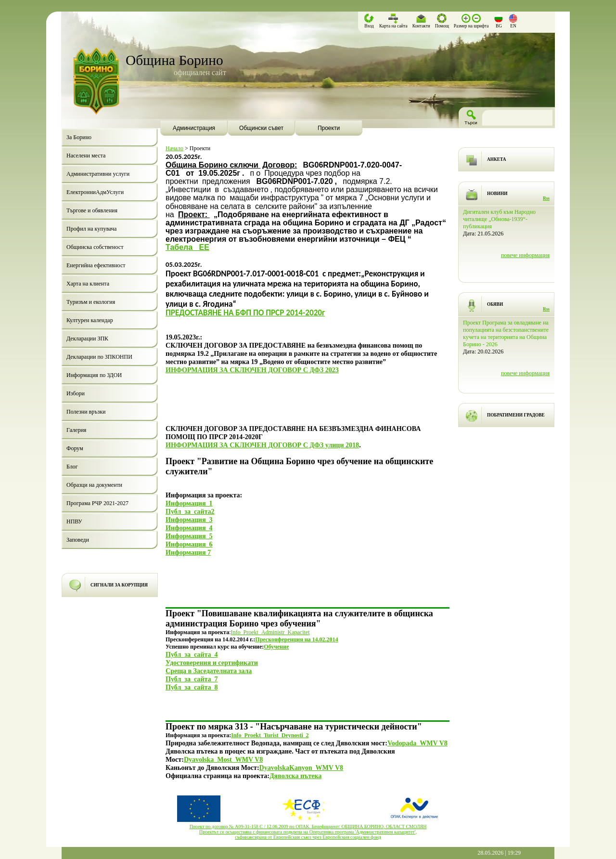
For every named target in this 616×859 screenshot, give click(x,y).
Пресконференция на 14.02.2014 (296, 639)
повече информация (525, 255)
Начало (174, 148)
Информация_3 (189, 520)
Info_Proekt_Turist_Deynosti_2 (270, 735)
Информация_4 (189, 528)
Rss (546, 198)
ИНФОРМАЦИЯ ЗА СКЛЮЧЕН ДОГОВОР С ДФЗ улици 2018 (262, 445)
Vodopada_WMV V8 (417, 743)
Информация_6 (189, 544)
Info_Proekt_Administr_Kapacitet (270, 632)
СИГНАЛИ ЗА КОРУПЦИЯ (119, 585)
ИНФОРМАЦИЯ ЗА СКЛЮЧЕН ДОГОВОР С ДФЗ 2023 (252, 370)
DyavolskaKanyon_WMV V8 (302, 768)
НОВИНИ (497, 194)
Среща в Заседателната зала (209, 671)
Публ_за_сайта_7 (192, 679)
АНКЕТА (496, 159)
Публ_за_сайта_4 (192, 654)
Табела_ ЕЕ (187, 247)
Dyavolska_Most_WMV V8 (223, 759)
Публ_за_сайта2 (190, 511)
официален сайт (200, 72)
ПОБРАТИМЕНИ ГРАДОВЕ (516, 415)
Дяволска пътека (295, 776)
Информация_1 (189, 503)
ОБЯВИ (495, 304)
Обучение (276, 647)
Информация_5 (189, 536)
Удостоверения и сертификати (212, 663)
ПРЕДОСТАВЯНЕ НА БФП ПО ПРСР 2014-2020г (245, 313)
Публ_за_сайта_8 (192, 687)
